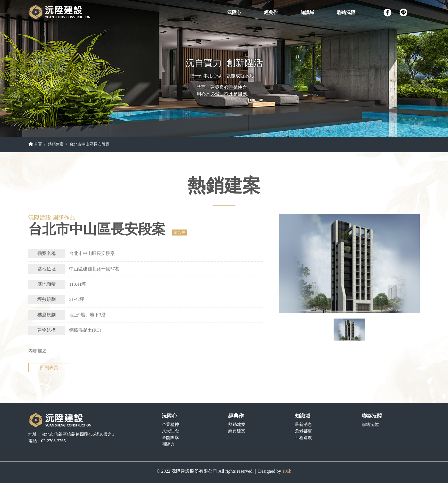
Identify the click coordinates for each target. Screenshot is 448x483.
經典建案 (237, 431)
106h (287, 471)
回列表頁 (49, 368)
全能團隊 (170, 437)
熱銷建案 (56, 144)
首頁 (35, 144)
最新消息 (303, 424)
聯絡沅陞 (370, 424)
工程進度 (303, 437)
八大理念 (170, 431)
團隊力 (168, 444)
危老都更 (303, 431)
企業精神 (170, 424)
